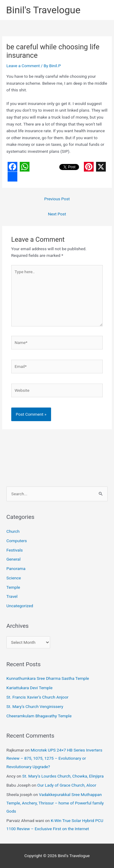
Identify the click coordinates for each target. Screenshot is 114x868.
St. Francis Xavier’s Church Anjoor (37, 697)
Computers (17, 541)
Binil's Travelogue (43, 10)
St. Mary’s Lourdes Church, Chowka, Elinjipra (63, 776)
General (14, 559)
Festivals (15, 550)
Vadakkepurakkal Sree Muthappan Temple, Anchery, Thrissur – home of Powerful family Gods (55, 803)
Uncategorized (20, 606)
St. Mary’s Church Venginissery (35, 706)
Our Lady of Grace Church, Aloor (67, 785)
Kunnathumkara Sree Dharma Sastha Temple (48, 678)
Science (14, 578)
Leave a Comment (23, 66)
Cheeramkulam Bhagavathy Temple (39, 716)
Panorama (16, 568)
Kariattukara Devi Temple (29, 688)
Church (13, 531)
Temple (13, 587)
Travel (12, 596)
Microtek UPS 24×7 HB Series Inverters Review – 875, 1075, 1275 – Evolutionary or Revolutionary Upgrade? (54, 758)
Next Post (57, 214)
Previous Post (57, 199)
